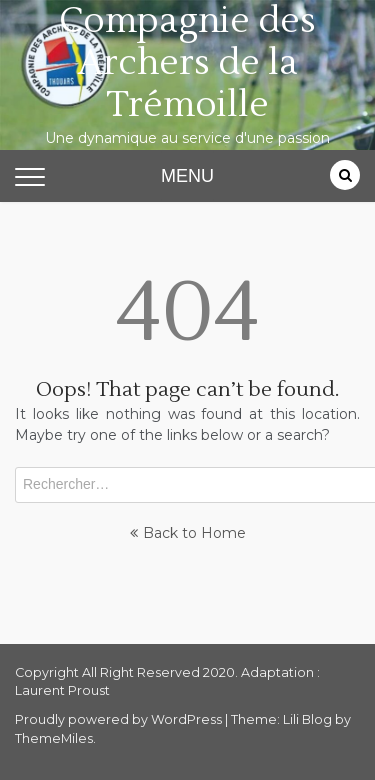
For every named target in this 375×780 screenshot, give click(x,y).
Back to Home (188, 533)
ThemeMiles (54, 738)
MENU (187, 176)
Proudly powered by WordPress (120, 719)
